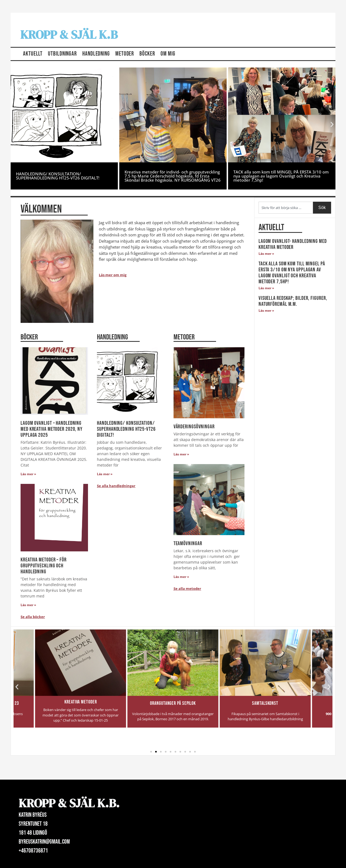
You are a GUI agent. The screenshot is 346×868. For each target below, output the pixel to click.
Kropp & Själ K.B (69, 34)
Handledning (96, 54)
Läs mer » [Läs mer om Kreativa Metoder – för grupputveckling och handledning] (28, 605)
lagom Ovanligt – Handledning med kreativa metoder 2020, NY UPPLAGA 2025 (52, 429)
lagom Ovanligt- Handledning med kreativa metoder (293, 244)
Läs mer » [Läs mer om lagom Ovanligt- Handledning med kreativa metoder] (266, 254)
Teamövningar (188, 544)
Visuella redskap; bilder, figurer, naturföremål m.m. (293, 301)
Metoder (125, 54)
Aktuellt (33, 54)
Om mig (168, 54)
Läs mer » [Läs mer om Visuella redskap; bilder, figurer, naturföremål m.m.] (266, 311)
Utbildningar (62, 54)
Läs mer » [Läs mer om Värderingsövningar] (181, 454)
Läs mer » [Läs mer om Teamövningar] (181, 577)
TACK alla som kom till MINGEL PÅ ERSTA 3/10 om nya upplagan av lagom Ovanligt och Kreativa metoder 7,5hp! (281, 176)
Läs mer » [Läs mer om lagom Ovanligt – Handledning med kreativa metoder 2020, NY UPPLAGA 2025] (28, 474)
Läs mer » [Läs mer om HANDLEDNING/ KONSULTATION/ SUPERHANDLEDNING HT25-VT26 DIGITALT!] (105, 474)
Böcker (147, 54)
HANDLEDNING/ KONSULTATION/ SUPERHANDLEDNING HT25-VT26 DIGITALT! (58, 176)
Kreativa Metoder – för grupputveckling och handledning (44, 566)
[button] (14, 125)
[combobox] (286, 208)
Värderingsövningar (194, 427)
